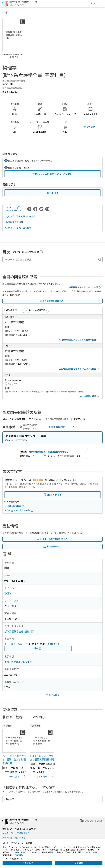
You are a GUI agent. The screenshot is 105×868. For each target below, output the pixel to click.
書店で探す (52, 193)
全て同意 (79, 863)
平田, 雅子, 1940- (13, 644)
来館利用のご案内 (62, 427)
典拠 (38, 648)
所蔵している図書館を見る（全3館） (53, 174)
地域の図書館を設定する (71, 301)
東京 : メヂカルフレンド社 (18, 662)
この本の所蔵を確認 (89, 396)
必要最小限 (28, 863)
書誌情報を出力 (14, 222)
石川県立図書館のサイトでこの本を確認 (79, 340)
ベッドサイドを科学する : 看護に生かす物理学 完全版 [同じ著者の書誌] (14, 759)
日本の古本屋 (16, 506)
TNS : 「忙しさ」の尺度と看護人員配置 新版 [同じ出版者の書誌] (42, 758)
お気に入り (9, 209)
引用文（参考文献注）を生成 (20, 216)
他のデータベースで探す (18, 228)
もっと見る (18, 776)
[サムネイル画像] (15, 741)
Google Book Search (20, 510)
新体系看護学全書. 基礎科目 (19, 631)
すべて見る (89, 127)
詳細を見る (19, 855)
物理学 (8, 593)
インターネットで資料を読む (16, 833)
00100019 (54, 644)
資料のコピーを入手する (14, 838)
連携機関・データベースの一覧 (85, 287)
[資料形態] (38, 310)
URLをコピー (19, 209)
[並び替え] (15, 310)
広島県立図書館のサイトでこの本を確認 (79, 369)
